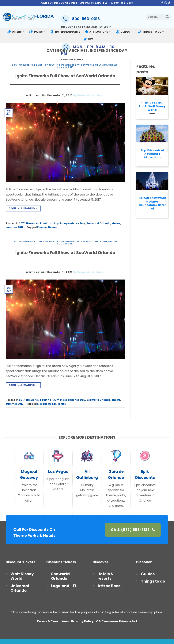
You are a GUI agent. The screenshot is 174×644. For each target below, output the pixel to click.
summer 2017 (15, 227)
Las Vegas (58, 471)
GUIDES (124, 32)
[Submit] (167, 17)
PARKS (37, 32)
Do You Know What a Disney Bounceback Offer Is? (152, 203)
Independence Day (73, 223)
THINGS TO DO (151, 32)
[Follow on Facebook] (162, 3)
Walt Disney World (22, 576)
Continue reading (23, 208)
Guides (148, 574)
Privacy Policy (82, 621)
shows (116, 223)
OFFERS (16, 32)
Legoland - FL (64, 586)
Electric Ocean (47, 227)
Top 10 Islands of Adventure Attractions (152, 154)
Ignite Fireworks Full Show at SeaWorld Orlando (65, 76)
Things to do (153, 581)
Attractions (109, 586)
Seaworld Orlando (98, 223)
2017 (15, 65)
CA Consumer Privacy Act (117, 621)
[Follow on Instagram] (166, 3)
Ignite (62, 404)
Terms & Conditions (53, 621)
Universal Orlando (20, 588)
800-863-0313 (80, 19)
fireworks (26, 65)
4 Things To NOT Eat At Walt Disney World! (152, 106)
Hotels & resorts (106, 576)
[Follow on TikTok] (169, 3)
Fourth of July (44, 65)
